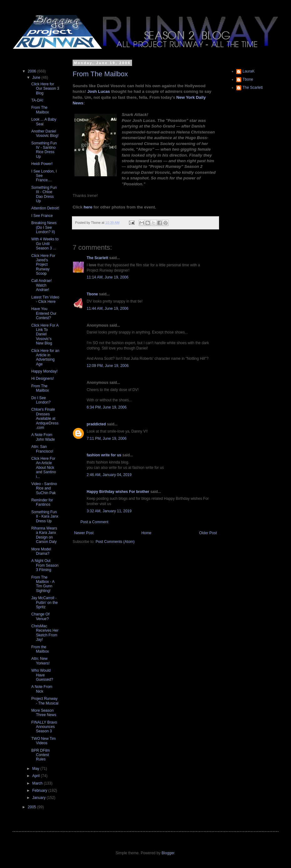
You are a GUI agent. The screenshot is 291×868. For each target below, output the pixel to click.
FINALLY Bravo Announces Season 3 (44, 727)
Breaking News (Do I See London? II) (44, 227)
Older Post (208, 533)
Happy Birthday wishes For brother (118, 492)
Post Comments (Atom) (115, 542)
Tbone (92, 294)
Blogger (168, 853)
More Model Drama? (41, 551)
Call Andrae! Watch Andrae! (41, 285)
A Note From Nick (42, 689)
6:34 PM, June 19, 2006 (107, 407)
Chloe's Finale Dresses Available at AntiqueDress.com (45, 419)
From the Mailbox (40, 649)
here (88, 207)
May (36, 769)
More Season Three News (44, 713)
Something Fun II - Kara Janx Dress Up (45, 517)
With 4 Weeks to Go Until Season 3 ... (45, 244)
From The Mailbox (100, 74)
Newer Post (84, 533)
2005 (33, 807)
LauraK (249, 71)
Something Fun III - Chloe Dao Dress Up (44, 194)
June (37, 78)
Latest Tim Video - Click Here (45, 299)
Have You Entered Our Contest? (44, 313)
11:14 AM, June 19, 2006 (107, 277)
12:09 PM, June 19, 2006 (108, 366)
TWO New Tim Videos (43, 741)
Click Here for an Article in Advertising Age (45, 357)
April (36, 776)
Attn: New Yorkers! (41, 661)
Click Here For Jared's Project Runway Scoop (43, 265)
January (39, 798)
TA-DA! (37, 100)
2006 (33, 71)
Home (146, 533)
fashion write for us (104, 455)
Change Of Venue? (40, 616)
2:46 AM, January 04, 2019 (109, 475)
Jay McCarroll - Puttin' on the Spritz (45, 602)
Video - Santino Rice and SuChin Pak (44, 488)
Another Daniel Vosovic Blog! (45, 133)
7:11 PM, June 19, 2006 (107, 439)
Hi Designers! (43, 379)
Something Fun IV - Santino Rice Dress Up (44, 150)
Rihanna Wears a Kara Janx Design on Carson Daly (44, 535)
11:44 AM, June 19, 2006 (107, 309)
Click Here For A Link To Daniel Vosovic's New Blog (45, 334)
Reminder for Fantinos (42, 502)
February (40, 790)
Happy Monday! (44, 371)
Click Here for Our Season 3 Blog (45, 89)
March (38, 783)
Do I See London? (41, 400)
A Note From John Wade (43, 437)
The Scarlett (97, 258)
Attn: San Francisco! (42, 449)
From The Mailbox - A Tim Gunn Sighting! (43, 584)
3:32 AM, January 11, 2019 (109, 511)
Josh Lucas (99, 91)
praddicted (96, 424)
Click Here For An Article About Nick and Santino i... (44, 468)
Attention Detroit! (45, 208)
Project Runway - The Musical (45, 701)
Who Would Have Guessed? (42, 675)
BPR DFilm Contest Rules (41, 755)
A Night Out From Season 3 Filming (45, 565)
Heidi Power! (42, 164)
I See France (42, 216)
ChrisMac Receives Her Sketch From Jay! (45, 633)
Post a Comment (94, 522)
